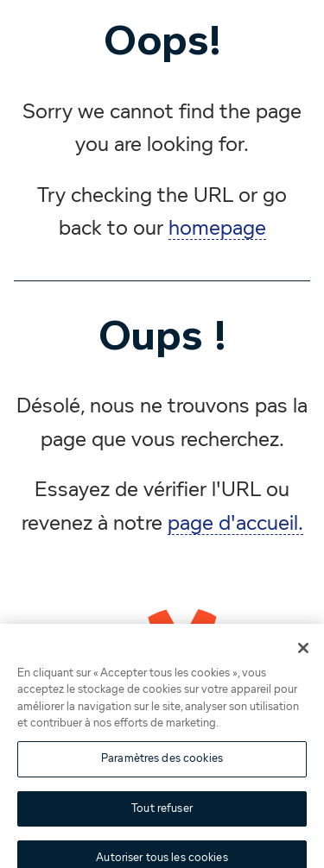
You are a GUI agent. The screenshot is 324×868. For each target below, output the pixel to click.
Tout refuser (162, 813)
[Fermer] (303, 652)
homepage (217, 229)
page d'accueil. (235, 524)
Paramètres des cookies (162, 763)
